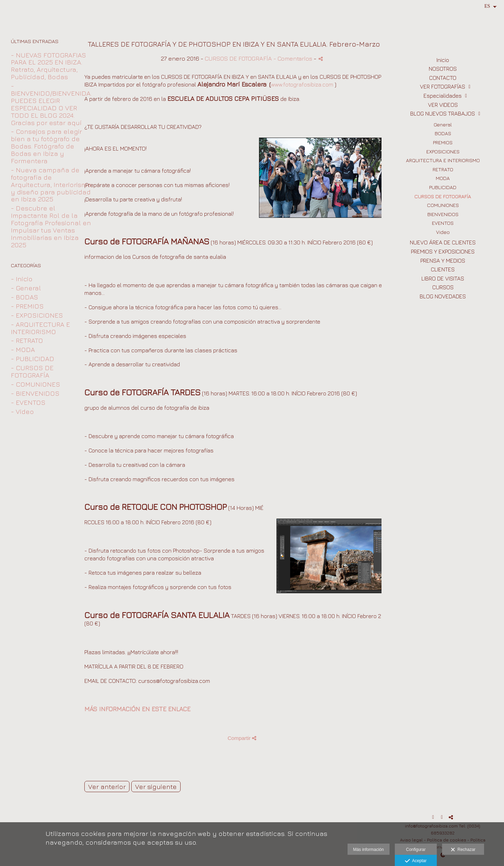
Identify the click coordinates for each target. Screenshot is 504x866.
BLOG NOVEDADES (443, 296)
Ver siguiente (156, 787)
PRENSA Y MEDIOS (443, 261)
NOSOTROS (443, 69)
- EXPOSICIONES (37, 315)
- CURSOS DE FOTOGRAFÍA (32, 371)
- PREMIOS (27, 306)
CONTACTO (443, 78)
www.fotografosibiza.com (302, 84)
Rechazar (463, 850)
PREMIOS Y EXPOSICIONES (443, 251)
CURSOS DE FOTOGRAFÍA (443, 196)
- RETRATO (27, 340)
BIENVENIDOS (443, 214)
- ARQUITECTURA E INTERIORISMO (40, 328)
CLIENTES (443, 269)
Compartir (242, 738)
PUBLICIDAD (443, 187)
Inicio (443, 60)
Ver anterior (107, 787)
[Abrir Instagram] (442, 817)
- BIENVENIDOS (35, 393)
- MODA (23, 349)
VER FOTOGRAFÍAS (443, 86)
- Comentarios (293, 58)
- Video (22, 411)
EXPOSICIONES (443, 151)
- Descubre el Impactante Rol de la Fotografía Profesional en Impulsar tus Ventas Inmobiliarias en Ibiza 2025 (51, 226)
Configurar (416, 850)
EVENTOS (443, 223)
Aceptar (416, 861)
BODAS (443, 133)
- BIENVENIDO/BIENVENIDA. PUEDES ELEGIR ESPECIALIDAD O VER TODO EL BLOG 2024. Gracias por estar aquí (51, 104)
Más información (369, 850)
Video (443, 232)
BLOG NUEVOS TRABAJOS (443, 113)
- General (26, 288)
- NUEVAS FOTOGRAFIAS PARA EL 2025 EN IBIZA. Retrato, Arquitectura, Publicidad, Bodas (48, 66)
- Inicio (22, 279)
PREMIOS (443, 142)
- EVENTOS (28, 402)
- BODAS (24, 297)
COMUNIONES (443, 205)
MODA (443, 178)
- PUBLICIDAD (33, 359)
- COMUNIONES (36, 384)
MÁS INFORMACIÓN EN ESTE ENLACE (137, 709)
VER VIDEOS (443, 105)
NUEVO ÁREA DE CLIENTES (443, 242)
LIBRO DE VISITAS (443, 278)
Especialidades (443, 96)
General (443, 124)
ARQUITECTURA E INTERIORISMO (443, 160)
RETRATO (443, 169)
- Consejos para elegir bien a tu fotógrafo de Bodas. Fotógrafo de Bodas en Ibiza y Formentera (46, 146)
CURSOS (443, 287)
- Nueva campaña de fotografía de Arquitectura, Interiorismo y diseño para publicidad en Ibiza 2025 (51, 185)
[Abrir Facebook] (433, 817)
